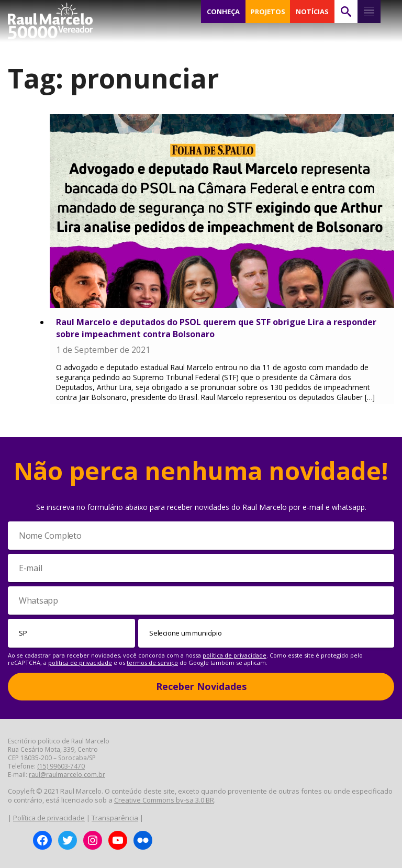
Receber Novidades (201, 686)
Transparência (115, 818)
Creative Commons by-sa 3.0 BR (164, 800)
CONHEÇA (224, 12)
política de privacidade (234, 655)
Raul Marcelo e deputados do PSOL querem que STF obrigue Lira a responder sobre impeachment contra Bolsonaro (216, 328)
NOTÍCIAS (312, 12)
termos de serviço (152, 663)
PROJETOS (268, 12)
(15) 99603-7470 (61, 766)
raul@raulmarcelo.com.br (67, 775)
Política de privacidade (49, 818)
